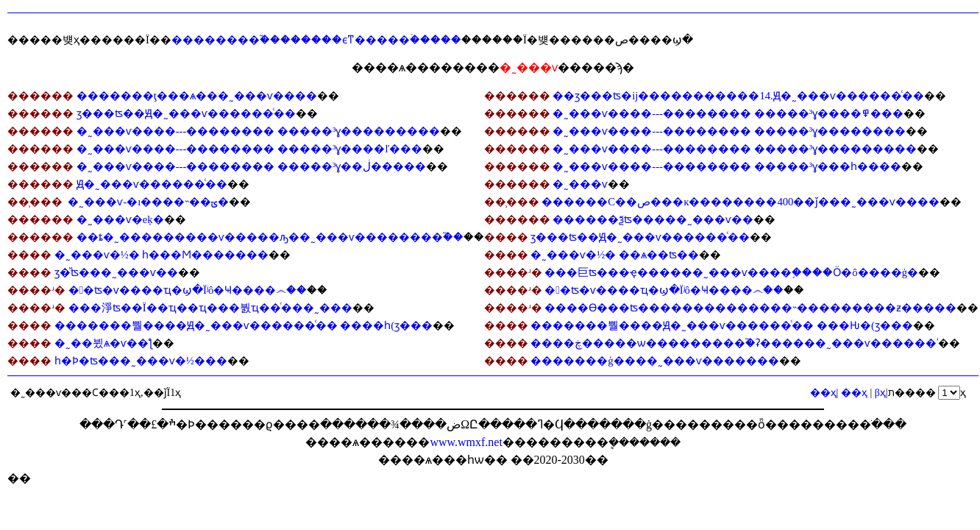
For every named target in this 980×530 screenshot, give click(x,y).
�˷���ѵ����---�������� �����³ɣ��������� (259, 131)
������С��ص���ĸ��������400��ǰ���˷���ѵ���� (741, 202)
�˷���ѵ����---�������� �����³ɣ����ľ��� (250, 149)
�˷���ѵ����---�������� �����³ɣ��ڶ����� (252, 166)
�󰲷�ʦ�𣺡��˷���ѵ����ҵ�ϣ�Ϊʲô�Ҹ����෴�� (188, 290)
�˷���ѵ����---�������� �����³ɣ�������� (729, 131)
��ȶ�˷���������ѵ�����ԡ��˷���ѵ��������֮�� (270, 237)
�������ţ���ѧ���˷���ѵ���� (197, 96)
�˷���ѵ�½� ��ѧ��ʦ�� (615, 255)
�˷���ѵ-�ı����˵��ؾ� (148, 202)
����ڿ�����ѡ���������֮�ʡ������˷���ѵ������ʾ (734, 343)
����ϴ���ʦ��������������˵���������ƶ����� (750, 308)
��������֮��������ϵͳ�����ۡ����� (316, 40)
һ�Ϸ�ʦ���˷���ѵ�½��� (141, 361)
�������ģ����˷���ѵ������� (654, 361)
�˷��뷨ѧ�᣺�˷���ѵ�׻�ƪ (103, 343)
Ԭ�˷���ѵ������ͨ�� (152, 184)
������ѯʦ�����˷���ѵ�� (653, 219)
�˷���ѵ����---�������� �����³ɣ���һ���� (727, 166)
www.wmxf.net (466, 442)
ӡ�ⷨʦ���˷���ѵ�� (116, 272)
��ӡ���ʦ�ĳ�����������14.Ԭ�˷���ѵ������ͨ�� (738, 96)
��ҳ (854, 393)
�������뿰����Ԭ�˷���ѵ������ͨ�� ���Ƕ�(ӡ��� (722, 325)
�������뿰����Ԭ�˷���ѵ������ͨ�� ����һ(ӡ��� (244, 325)
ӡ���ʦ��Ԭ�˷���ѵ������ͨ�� (186, 113)
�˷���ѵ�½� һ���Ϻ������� (162, 255)
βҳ (880, 393)
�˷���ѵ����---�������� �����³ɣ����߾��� (728, 113)
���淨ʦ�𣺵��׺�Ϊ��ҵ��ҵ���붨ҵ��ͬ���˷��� (210, 308)
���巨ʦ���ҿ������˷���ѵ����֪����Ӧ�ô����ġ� (731, 272)
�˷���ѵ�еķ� (120, 219)
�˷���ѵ (580, 184)
